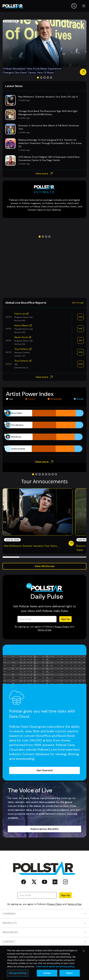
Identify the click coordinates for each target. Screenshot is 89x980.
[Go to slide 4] (48, 78)
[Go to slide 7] (53, 474)
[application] (44, 431)
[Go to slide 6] (49, 474)
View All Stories (45, 566)
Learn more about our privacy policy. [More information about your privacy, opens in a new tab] (55, 966)
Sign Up (65, 619)
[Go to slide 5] (51, 78)
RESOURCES (44, 932)
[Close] (84, 951)
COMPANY (44, 914)
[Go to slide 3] (44, 78)
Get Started (44, 770)
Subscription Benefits (45, 829)
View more (45, 174)
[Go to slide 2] (41, 78)
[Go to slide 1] (38, 78)
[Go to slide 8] (56, 474)
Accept (47, 973)
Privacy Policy (62, 627)
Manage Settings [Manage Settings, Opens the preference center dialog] (18, 973)
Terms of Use (44, 630)
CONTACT (44, 942)
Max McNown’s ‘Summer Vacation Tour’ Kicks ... (31, 546)
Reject (70, 973)
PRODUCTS (44, 923)
